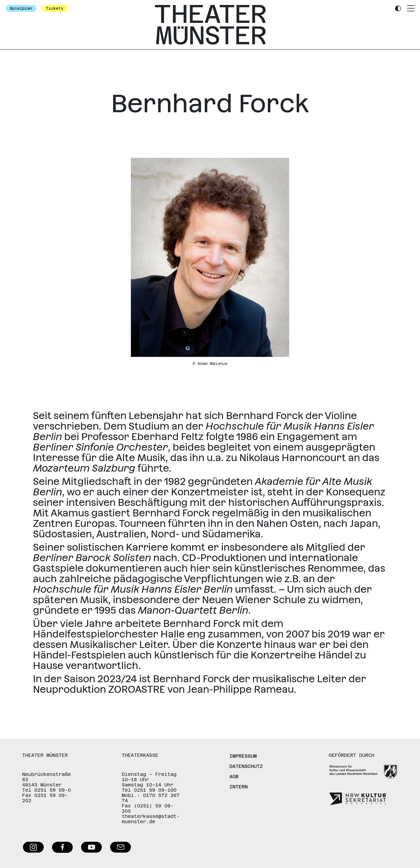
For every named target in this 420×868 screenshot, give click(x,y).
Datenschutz (246, 766)
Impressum (243, 756)
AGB (234, 777)
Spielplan (21, 8)
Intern (238, 787)
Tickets (55, 8)
